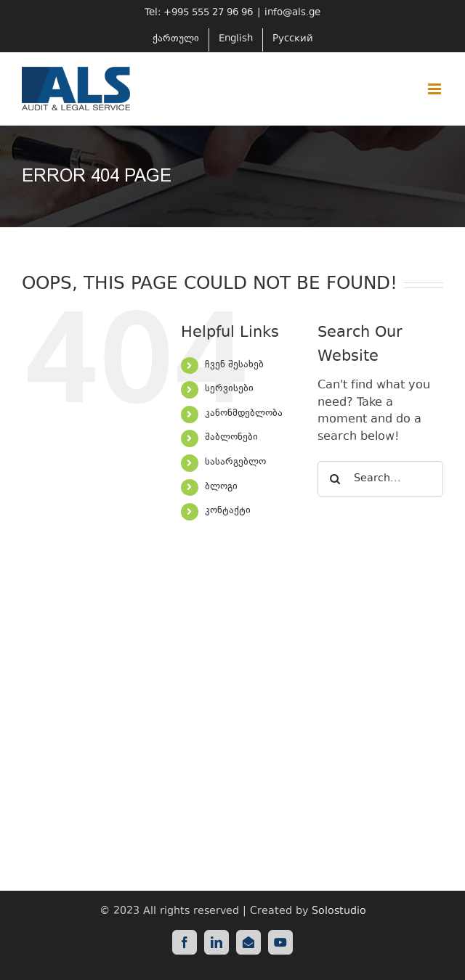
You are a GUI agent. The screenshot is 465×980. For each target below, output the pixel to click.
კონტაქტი (228, 511)
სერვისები (229, 389)
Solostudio (339, 911)
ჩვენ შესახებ (234, 365)
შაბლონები (231, 438)
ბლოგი (221, 487)
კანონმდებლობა (244, 414)
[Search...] (380, 479)
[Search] (335, 479)
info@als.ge (292, 13)
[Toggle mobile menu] (436, 89)
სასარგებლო (235, 462)
